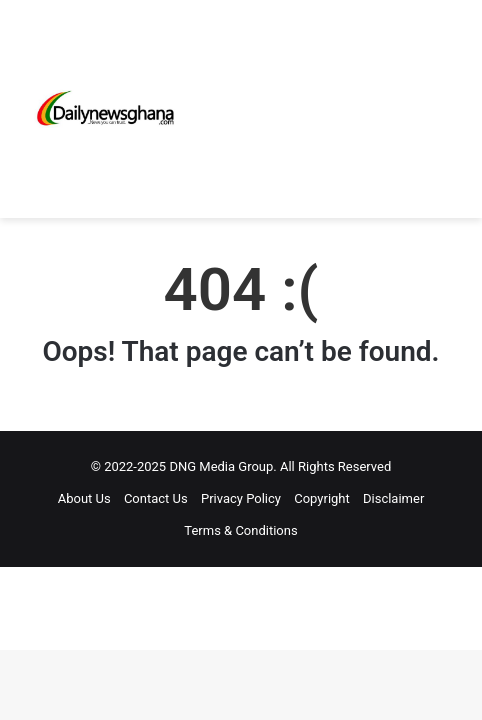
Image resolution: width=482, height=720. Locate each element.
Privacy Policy (241, 498)
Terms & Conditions (240, 530)
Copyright (322, 498)
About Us (84, 498)
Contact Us (156, 498)
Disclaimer (393, 498)
